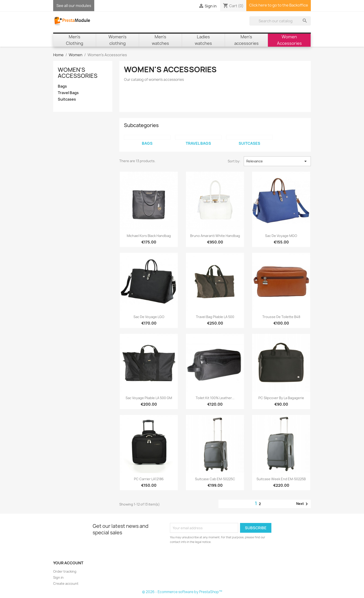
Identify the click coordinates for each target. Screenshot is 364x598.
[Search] (280, 21)
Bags (62, 86)
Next (303, 504)
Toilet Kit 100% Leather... (215, 398)
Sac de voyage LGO (149, 317)
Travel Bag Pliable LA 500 (215, 317)
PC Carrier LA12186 (149, 479)
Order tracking (65, 571)
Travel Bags (68, 93)
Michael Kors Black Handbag (149, 236)
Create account (66, 583)
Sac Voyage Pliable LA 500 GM (149, 398)
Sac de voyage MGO (281, 236)
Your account (68, 563)
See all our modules (74, 6)
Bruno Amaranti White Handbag (215, 236)
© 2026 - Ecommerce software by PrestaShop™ (182, 592)
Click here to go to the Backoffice (279, 5)
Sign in (58, 577)
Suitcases (67, 99)
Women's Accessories (78, 73)
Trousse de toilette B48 (281, 317)
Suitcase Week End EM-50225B (281, 479)
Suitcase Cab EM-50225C (215, 479)
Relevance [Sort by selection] (277, 161)
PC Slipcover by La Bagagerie (281, 398)
